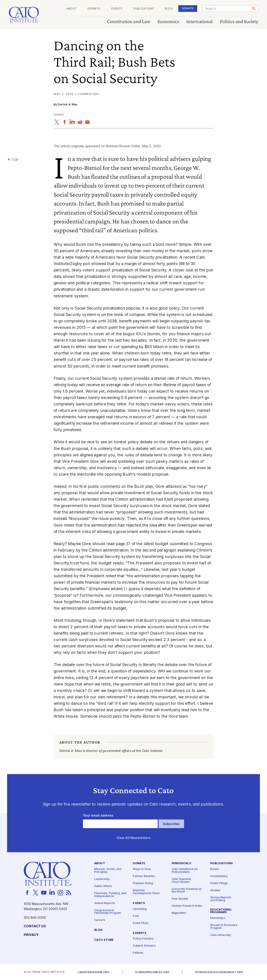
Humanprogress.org (152, 972)
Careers (100, 920)
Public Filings (219, 883)
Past (136, 916)
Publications (144, 9)
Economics (168, 22)
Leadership (102, 879)
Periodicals (182, 863)
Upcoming (140, 909)
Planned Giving (143, 883)
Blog (169, 9)
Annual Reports (105, 903)
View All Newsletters (134, 838)
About (72, 9)
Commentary (219, 876)
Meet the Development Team (146, 892)
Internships (218, 918)
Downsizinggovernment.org (219, 972)
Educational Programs (221, 911)
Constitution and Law (129, 22)
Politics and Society (239, 22)
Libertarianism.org (93, 972)
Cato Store (104, 940)
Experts (94, 9)
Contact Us (35, 926)
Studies (215, 890)
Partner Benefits (144, 876)
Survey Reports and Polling (221, 899)
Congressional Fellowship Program (108, 912)
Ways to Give (142, 869)
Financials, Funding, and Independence (110, 895)
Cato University (221, 935)
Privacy (31, 935)
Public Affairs (103, 886)
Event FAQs (140, 923)
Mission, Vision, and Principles (108, 871)
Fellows (138, 953)
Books (215, 869)
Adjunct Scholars (144, 946)
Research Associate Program (224, 927)
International (200, 22)
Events (117, 9)
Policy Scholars (143, 939)
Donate (188, 8)
